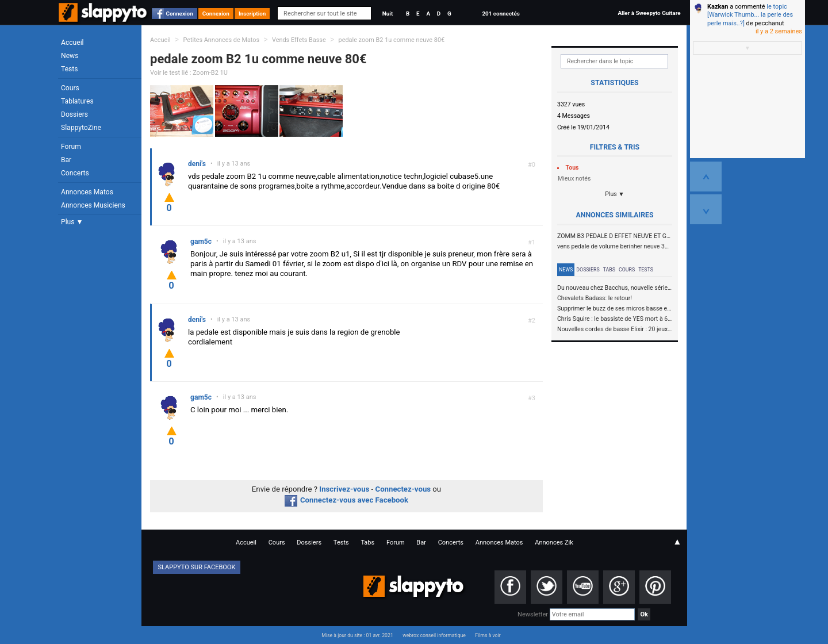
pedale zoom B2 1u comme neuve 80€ (392, 40)
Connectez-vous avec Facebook (346, 500)
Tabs (609, 270)
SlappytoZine (81, 128)
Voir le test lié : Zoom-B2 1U (189, 73)
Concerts (75, 173)
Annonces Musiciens (93, 205)
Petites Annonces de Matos (221, 40)
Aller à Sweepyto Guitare (649, 13)
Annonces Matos (87, 192)
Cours (70, 88)
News (70, 56)
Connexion (180, 14)
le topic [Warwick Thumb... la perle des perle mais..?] (750, 15)
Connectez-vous (403, 489)
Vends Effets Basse (299, 40)
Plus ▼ (72, 222)
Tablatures (77, 101)
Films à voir (488, 635)
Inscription (252, 14)
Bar (66, 160)
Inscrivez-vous (344, 489)
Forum (71, 147)
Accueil (72, 43)
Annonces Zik (554, 543)
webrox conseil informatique (434, 635)
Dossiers (74, 114)
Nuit (388, 14)
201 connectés (501, 14)
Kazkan (718, 7)
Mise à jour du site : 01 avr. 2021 (357, 635)
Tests (69, 69)
